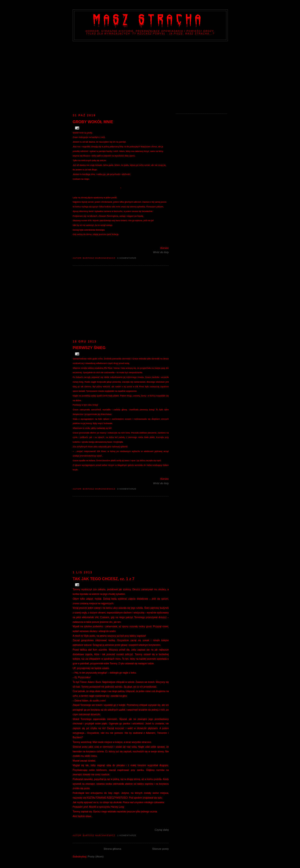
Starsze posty (160, 849)
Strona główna (112, 849)
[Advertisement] (150, 76)
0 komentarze (127, 258)
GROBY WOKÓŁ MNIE (93, 122)
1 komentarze (127, 835)
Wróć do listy (161, 252)
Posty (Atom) (96, 856)
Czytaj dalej (162, 830)
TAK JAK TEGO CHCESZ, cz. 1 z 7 (103, 579)
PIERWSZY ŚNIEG (89, 348)
